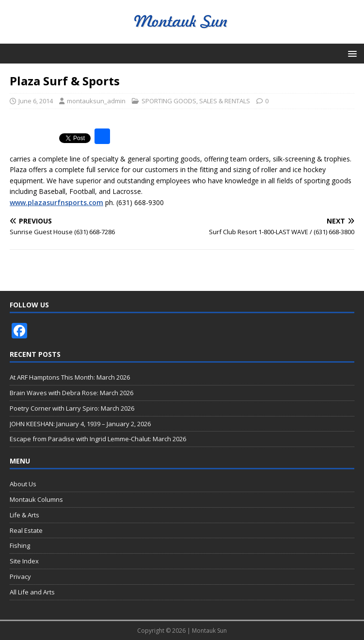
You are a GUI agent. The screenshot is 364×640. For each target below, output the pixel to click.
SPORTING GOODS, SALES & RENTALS (196, 101)
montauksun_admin (96, 101)
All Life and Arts (32, 592)
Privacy (20, 576)
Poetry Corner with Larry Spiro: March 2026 (72, 408)
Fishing (20, 545)
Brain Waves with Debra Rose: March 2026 (71, 393)
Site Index (24, 561)
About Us (23, 484)
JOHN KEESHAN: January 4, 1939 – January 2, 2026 (80, 424)
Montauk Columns (36, 499)
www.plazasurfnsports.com (56, 202)
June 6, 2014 (36, 101)
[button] (351, 53)
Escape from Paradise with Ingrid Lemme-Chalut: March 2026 (98, 439)
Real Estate (26, 530)
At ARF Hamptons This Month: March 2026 (70, 377)
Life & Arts (24, 515)
